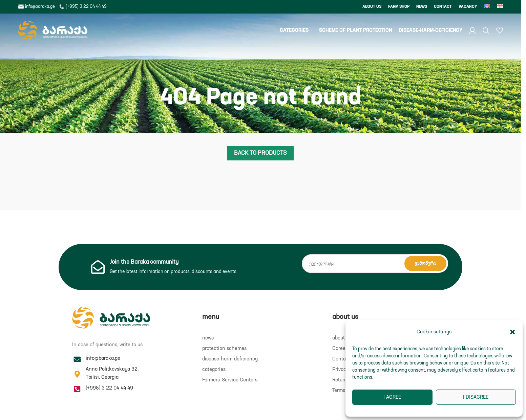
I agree (392, 397)
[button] (512, 332)
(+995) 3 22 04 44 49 (83, 7)
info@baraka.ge (37, 7)
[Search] (486, 30)
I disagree (476, 397)
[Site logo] (53, 30)
